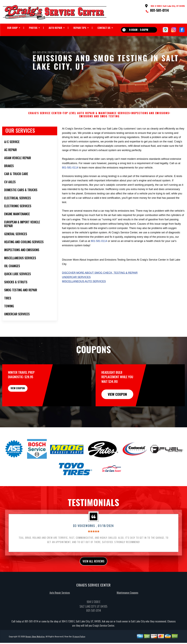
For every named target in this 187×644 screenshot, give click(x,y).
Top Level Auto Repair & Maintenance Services (96, 123)
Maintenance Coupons (127, 604)
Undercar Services (76, 287)
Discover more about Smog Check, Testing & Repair (100, 283)
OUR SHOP (12, 28)
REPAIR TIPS (80, 28)
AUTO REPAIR (55, 28)
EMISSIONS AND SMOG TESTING (99, 126)
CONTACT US (104, 28)
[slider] (94, 541)
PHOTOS (33, 28)
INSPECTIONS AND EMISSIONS (150, 123)
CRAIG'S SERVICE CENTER (45, 123)
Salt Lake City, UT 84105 (74, 52)
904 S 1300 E (54, 52)
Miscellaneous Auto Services (84, 291)
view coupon (24, 399)
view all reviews (93, 572)
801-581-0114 (159, 10)
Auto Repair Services (60, 604)
